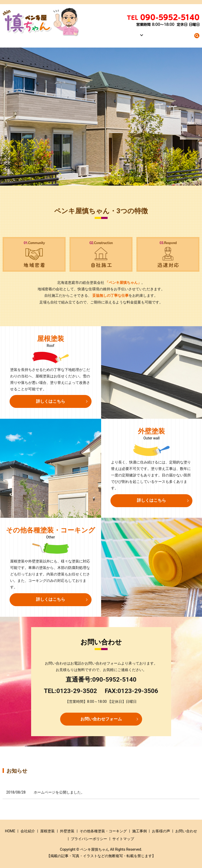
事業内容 (140, 38)
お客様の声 (161, 831)
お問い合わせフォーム (101, 719)
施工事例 (160, 38)
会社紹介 (122, 38)
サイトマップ (123, 839)
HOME (106, 38)
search (197, 38)
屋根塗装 (47, 831)
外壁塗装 (67, 831)
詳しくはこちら (51, 401)
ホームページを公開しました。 (59, 792)
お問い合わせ (182, 38)
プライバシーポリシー (89, 839)
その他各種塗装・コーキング (103, 831)
